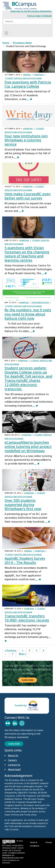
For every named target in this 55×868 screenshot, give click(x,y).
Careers (12, 760)
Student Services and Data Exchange (23, 78)
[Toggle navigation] (6, 33)
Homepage (39, 75)
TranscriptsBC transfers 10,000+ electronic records (27, 618)
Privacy (49, 842)
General (27, 75)
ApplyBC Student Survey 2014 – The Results (25, 560)
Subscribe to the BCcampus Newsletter (31, 11)
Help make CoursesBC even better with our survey (28, 196)
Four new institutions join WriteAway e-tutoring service (26, 140)
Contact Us (14, 765)
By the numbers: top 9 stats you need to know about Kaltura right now (28, 314)
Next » (23, 654)
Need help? (14, 769)
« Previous (11, 650)
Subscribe (28, 680)
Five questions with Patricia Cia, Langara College (28, 84)
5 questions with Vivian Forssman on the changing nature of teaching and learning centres (27, 254)
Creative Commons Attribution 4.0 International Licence (13, 855)
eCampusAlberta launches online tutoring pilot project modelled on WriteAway (28, 446)
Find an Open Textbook (39, 16)
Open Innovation (40, 302)
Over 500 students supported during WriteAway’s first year (23, 504)
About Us (13, 755)
